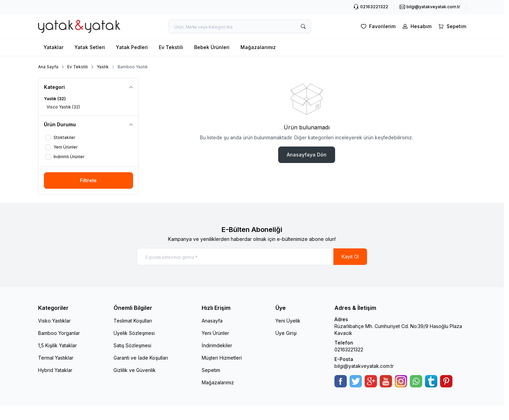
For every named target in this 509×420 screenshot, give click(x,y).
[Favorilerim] (377, 26)
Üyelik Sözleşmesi (134, 333)
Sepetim (211, 370)
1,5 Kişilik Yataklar (57, 345)
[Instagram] (401, 381)
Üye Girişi (286, 333)
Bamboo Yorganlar (59, 333)
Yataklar (54, 47)
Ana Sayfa (48, 67)
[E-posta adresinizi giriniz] (252, 257)
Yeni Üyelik (288, 321)
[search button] (303, 26)
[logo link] (79, 27)
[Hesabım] (416, 26)
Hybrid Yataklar (55, 370)
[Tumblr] (431, 381)
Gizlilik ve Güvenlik (135, 370)
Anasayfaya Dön (307, 155)
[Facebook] (341, 381)
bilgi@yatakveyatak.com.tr (364, 366)
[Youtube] (386, 381)
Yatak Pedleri (132, 47)
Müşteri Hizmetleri (222, 358)
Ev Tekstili (171, 47)
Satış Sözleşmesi (132, 345)
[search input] (240, 26)
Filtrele (88, 180)
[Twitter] (356, 381)
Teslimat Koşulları (133, 321)
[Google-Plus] (371, 381)
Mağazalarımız (258, 47)
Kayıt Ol (350, 256)
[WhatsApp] (416, 381)
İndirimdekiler (217, 345)
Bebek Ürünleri (212, 47)
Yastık (103, 67)
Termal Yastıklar (56, 358)
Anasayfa (212, 321)
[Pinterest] (446, 381)
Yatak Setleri (90, 47)
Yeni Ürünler (215, 333)
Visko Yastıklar (54, 321)
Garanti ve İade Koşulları (141, 358)
